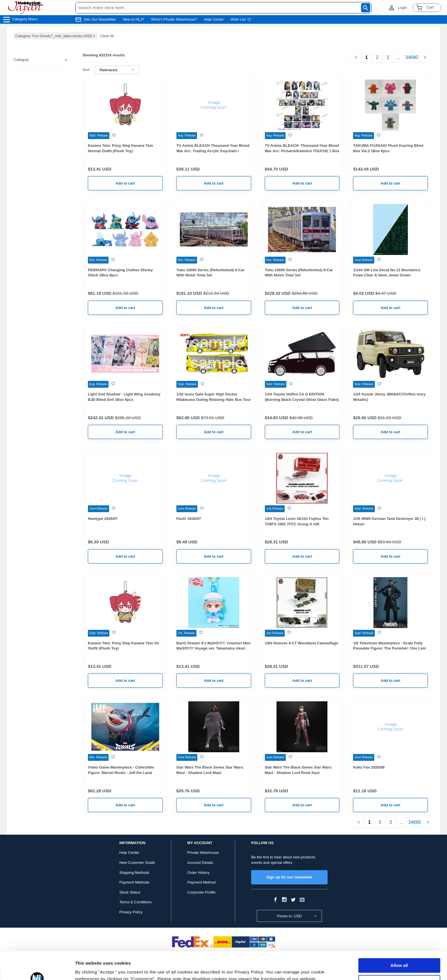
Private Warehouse (203, 853)
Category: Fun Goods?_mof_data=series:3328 (56, 36)
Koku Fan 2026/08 (369, 767)
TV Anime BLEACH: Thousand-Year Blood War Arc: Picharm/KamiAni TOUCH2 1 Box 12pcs (302, 151)
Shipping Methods (134, 873)
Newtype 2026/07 (103, 519)
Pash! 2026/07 (189, 519)
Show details (88, 969)
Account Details (200, 863)
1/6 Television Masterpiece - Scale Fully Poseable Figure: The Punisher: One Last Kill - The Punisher (389, 648)
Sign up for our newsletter (289, 877)
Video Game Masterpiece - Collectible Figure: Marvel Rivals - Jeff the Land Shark (121, 773)
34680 (412, 57)
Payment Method (201, 882)
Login (402, 8)
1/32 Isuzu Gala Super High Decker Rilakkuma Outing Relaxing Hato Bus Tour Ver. (214, 399)
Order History (198, 873)
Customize (399, 956)
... (398, 57)
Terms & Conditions (136, 902)
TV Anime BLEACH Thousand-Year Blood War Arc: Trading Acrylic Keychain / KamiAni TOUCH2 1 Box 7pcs (213, 151)
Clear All (107, 36)
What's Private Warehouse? (174, 19)
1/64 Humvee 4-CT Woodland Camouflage (302, 643)
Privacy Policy (131, 912)
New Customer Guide (137, 863)
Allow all (399, 940)
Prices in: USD (289, 916)
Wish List (241, 19)
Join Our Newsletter (100, 19)
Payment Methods (134, 882)
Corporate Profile (201, 892)
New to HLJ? (133, 19)
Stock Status (130, 892)
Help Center (214, 19)
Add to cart (125, 183)
